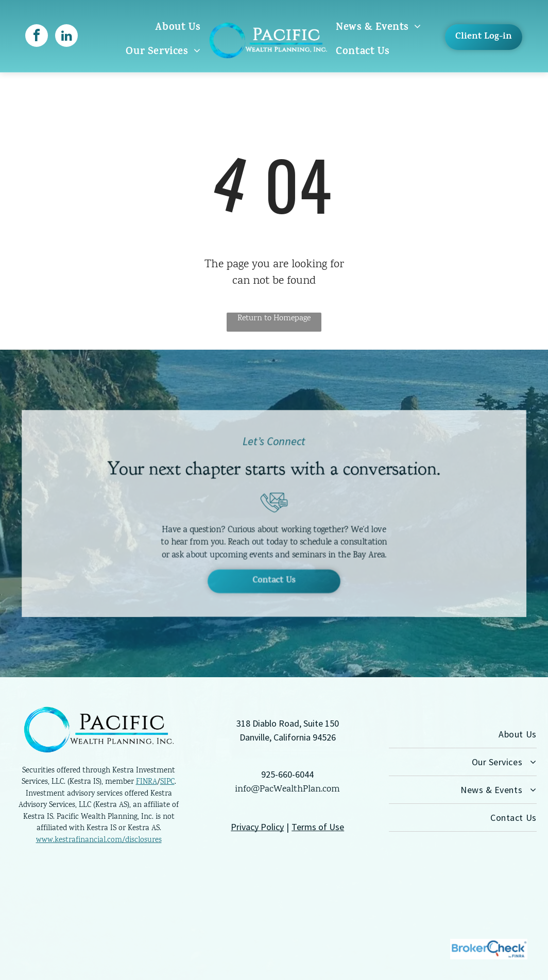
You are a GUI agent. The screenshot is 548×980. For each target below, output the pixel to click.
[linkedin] (66, 37)
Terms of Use (318, 827)
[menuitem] (178, 28)
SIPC (167, 782)
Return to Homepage (274, 319)
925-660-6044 (287, 774)
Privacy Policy (257, 827)
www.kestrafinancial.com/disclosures (99, 840)
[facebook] (37, 37)
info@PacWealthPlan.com (287, 789)
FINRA (147, 782)
